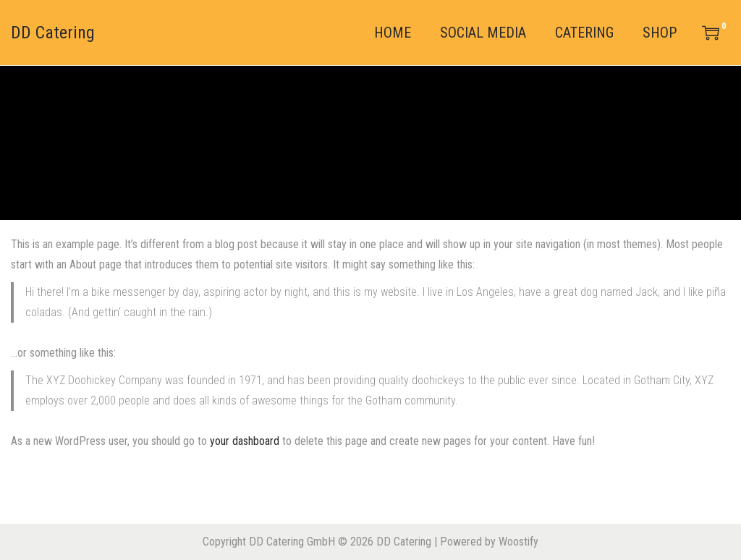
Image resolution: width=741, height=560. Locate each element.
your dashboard (245, 441)
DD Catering (53, 33)
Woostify (518, 542)
